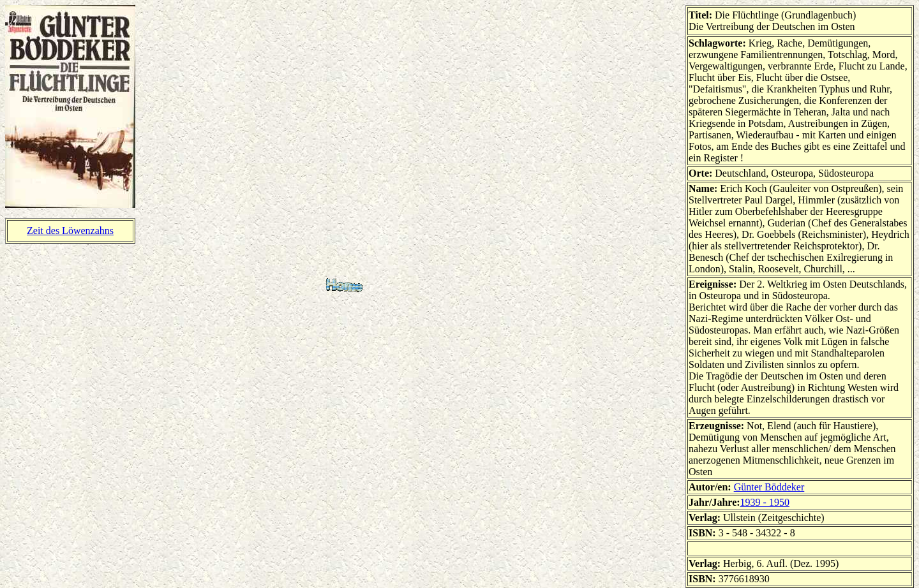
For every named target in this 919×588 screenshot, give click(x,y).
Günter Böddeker (769, 487)
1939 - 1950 (765, 502)
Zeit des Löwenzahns (70, 231)
